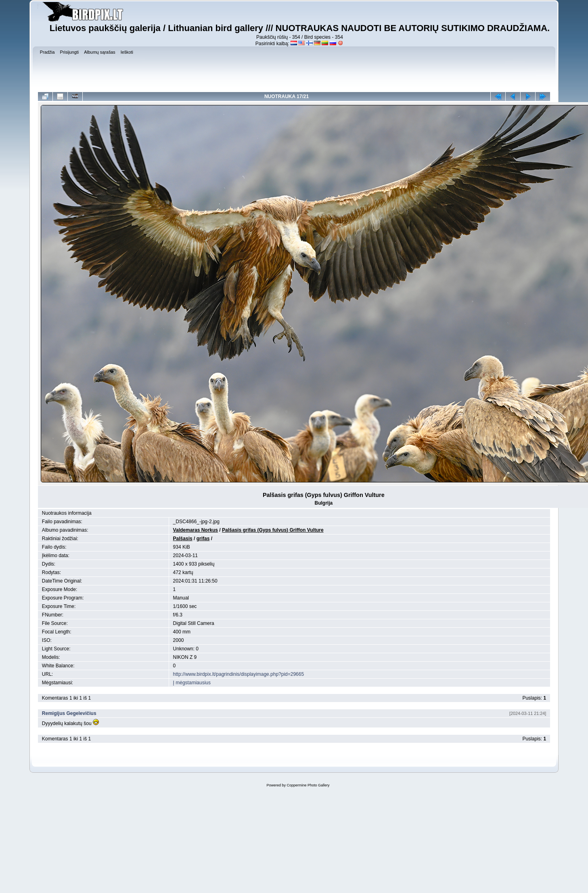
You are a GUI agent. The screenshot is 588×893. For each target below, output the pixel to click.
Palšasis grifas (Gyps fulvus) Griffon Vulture (273, 530)
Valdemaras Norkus (196, 530)
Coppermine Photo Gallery (308, 785)
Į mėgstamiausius (192, 683)
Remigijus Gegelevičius (69, 713)
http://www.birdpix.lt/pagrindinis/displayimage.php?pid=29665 (239, 674)
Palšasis (183, 539)
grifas (203, 539)
